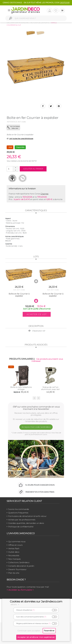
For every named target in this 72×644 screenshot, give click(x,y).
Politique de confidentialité (21, 527)
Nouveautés (14, 556)
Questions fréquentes (18, 513)
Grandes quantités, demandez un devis (26, 523)
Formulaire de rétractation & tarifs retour (27, 516)
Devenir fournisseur (17, 570)
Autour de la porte (40, 23)
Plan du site (14, 573)
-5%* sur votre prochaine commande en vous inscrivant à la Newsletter (36, 408)
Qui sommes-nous (17, 542)
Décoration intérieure (18, 23)
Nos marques (14, 559)
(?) (34, 610)
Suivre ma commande (19, 509)
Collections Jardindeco (19, 563)
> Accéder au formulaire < (20, 590)
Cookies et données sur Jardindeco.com (36, 601)
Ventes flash (14, 549)
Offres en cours (15, 545)
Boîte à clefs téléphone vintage (21, 388)
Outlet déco (14, 552)
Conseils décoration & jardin (21, 566)
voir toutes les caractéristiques (20, 139)
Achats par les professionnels (22, 520)
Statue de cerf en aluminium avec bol (50, 388)
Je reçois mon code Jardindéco (36, 427)
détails (15, 604)
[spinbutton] (12, 169)
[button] (16, 168)
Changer (45, 194)
